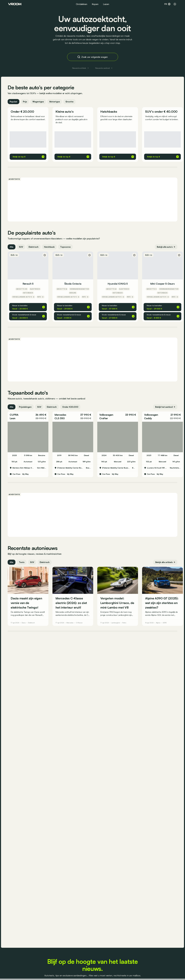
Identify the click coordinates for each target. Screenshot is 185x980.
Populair (14, 103)
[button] (29, 418)
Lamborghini (116, 624)
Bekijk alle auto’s (166, 248)
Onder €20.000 (71, 408)
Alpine (159, 624)
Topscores (66, 248)
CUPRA (15, 416)
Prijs (26, 103)
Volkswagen (107, 416)
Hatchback (50, 248)
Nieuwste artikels (81, 68)
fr (168, 4)
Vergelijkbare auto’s (24, 298)
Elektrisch (34, 248)
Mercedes (61, 416)
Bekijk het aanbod (165, 408)
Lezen (106, 4)
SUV (22, 248)
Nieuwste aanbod (104, 68)
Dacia (24, 624)
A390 (165, 624)
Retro (125, 624)
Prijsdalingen (26, 408)
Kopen (95, 4)
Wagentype (39, 103)
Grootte (70, 103)
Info (41, 298)
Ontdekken (81, 4)
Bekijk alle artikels (165, 563)
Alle (12, 248)
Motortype (55, 103)
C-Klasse (80, 624)
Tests (22, 563)
